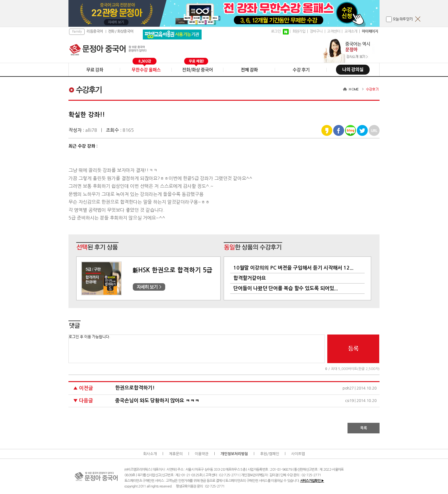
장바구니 (316, 31)
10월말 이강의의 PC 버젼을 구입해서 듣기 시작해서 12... (293, 268)
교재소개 (351, 31)
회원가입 (299, 31)
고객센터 (334, 31)
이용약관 (202, 454)
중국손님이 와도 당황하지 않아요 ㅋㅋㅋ (157, 401)
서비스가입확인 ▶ (312, 481)
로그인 (276, 31)
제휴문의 (176, 454)
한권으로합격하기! (135, 388)
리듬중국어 (95, 31)
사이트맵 (298, 454)
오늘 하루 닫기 (403, 19)
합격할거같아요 (250, 278)
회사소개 (150, 454)
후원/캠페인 (270, 454)
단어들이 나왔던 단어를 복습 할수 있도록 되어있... (286, 288)
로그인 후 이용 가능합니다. (197, 349)
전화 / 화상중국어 (121, 31)
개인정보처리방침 (234, 454)
